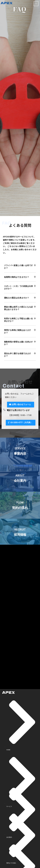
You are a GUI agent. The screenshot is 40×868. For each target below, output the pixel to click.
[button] (20, 267)
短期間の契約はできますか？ (17, 277)
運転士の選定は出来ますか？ (17, 298)
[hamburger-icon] (36, 4)
